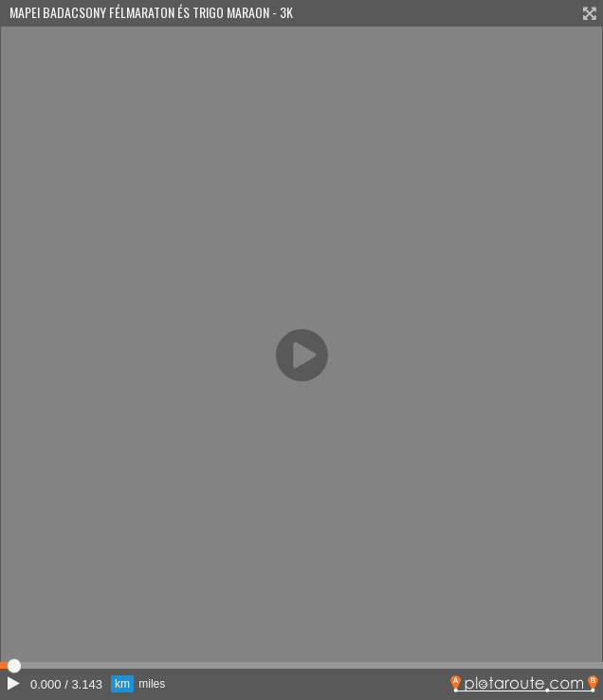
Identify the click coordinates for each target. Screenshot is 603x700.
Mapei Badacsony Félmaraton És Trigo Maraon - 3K (151, 12)
